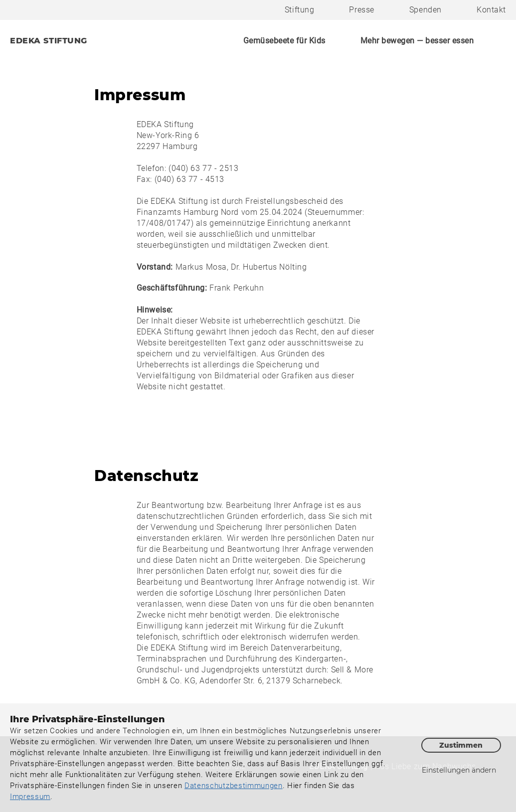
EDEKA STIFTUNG (49, 41)
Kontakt (491, 10)
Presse (361, 10)
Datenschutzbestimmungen (234, 786)
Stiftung (300, 10)
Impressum (30, 797)
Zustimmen (461, 745)
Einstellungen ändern (459, 770)
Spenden (426, 10)
